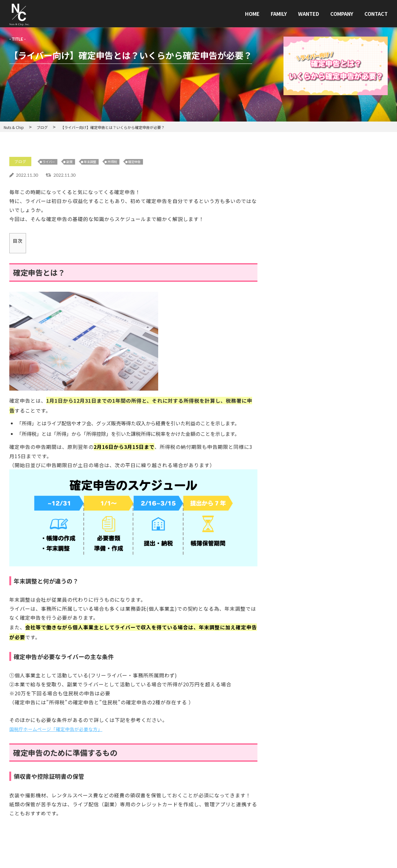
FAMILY (279, 14)
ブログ (21, 162)
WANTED (309, 14)
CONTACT (376, 14)
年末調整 (98, 162)
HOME (252, 14)
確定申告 (148, 162)
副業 (75, 162)
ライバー (52, 162)
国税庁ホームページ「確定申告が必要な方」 (62, 729)
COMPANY (342, 14)
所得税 (123, 162)
